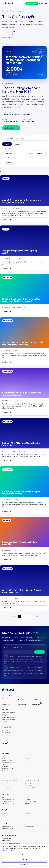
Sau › (36, 617)
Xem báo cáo (11, 128)
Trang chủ (5, 11)
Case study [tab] (9, 153)
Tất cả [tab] (7, 144)
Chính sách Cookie (7, 850)
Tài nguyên (13, 11)
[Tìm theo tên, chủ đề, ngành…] (24, 139)
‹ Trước (13, 617)
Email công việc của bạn (13, 648)
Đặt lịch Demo (32, 3)
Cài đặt (24, 860)
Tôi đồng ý (25, 864)
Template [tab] (8, 158)
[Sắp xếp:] (40, 153)
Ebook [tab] (18, 144)
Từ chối (24, 855)
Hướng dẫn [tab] (9, 163)
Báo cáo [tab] (8, 149)
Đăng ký (39, 652)
